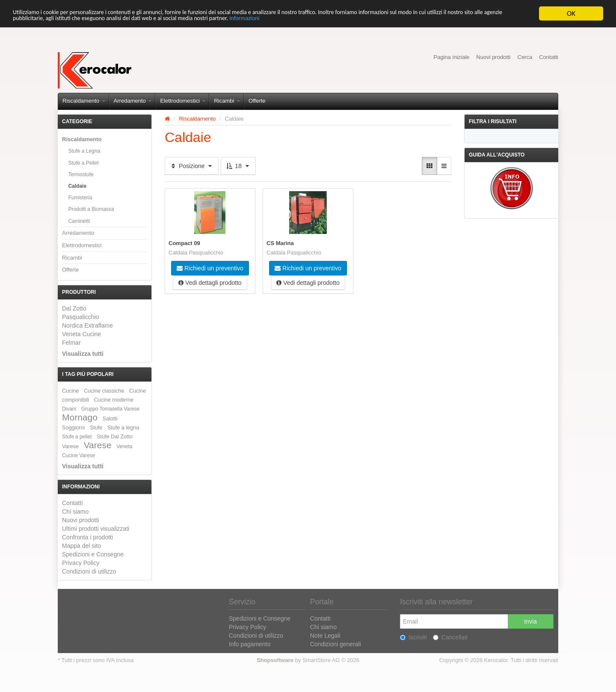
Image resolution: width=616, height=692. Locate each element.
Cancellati (450, 637)
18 (238, 166)
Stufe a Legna (84, 151)
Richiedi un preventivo (210, 267)
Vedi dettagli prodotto (210, 282)
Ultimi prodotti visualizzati (96, 529)
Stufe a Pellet (83, 163)
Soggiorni (73, 428)
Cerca (525, 57)
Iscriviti (413, 637)
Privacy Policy (81, 563)
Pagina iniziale (451, 57)
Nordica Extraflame (87, 325)
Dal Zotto (74, 308)
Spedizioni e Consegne (93, 554)
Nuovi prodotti (493, 57)
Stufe (96, 428)
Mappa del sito (81, 546)
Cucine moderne (114, 400)
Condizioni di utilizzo (89, 571)
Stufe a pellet (77, 437)
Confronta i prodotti (87, 537)
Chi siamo (75, 512)
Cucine (70, 391)
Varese (98, 445)
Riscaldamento (84, 101)
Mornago (80, 417)
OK (571, 13)
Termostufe (81, 174)
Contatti (549, 57)
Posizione (192, 166)
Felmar (71, 343)
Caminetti (79, 221)
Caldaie (77, 186)
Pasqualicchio (80, 317)
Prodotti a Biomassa (91, 209)
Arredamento (133, 101)
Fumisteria (80, 198)
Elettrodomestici (183, 101)
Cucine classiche (104, 391)
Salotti (110, 419)
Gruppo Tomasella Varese (110, 409)
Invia (530, 621)
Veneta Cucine (81, 334)
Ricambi (227, 101)
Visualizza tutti (83, 354)
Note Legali (325, 636)
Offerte (257, 101)
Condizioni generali (336, 644)
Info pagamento (250, 644)
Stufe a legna (123, 428)
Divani (69, 409)
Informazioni (394, 21)
